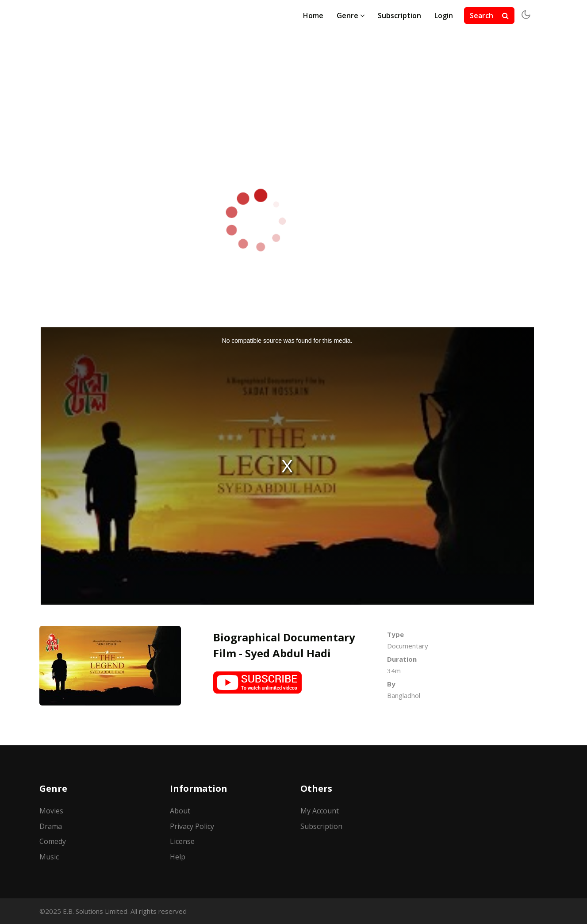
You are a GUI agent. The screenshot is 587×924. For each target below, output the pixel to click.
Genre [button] (351, 15)
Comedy (53, 841)
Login (444, 15)
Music (49, 857)
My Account (320, 811)
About (180, 811)
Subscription (399, 15)
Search (489, 15)
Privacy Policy (192, 826)
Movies (51, 811)
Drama (51, 826)
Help (178, 857)
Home (313, 15)
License (182, 841)
